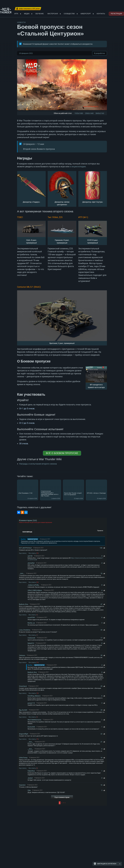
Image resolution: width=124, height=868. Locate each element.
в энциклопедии (78, 167)
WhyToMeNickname (34, 720)
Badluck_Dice (24, 604)
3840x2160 (100, 113)
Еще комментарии (62, 797)
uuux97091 (31, 618)
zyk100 (30, 556)
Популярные (27, 532)
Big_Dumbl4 (23, 710)
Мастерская (53, 14)
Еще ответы (23, 553)
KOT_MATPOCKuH (25, 548)
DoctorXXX (31, 727)
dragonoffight (24, 734)
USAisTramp (23, 758)
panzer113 (31, 703)
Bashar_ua (31, 623)
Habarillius (31, 771)
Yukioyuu (22, 655)
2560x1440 (89, 113)
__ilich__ (22, 574)
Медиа (27, 14)
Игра (16, 14)
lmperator (22, 785)
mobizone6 (31, 638)
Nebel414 (31, 643)
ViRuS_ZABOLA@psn (35, 590)
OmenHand (23, 686)
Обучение (39, 14)
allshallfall (31, 563)
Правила (100, 531)
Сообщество (69, 14)
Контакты (101, 14)
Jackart (30, 778)
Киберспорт (86, 14)
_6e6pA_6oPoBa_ (33, 585)
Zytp (29, 790)
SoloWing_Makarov (34, 696)
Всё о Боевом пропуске (62, 453)
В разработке (100, 53)
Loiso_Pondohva (25, 630)
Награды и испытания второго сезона (38, 464)
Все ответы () (34, 553)
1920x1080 (79, 113)
